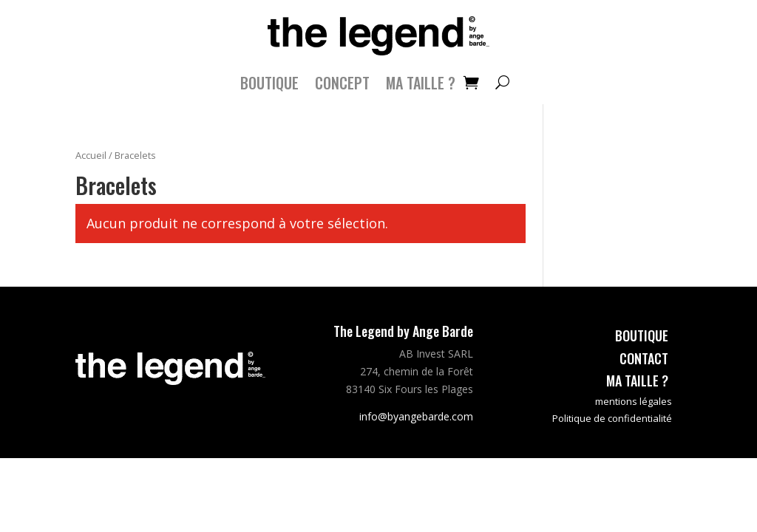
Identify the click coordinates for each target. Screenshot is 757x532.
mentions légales (634, 401)
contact (644, 358)
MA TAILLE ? (421, 86)
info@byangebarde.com (416, 416)
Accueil (91, 155)
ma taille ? (637, 381)
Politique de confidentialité (612, 418)
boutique (642, 335)
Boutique (269, 86)
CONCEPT (342, 86)
